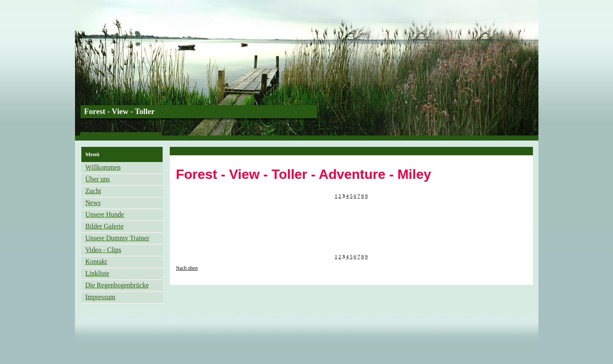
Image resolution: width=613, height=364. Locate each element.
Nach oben (187, 268)
